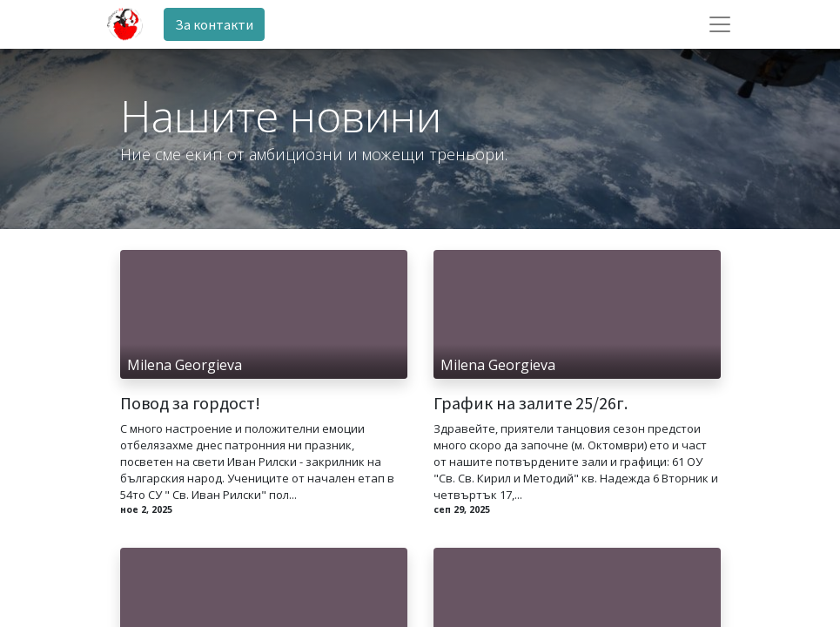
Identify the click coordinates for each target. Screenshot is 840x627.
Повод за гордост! (190, 403)
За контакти (214, 24)
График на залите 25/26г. (531, 403)
